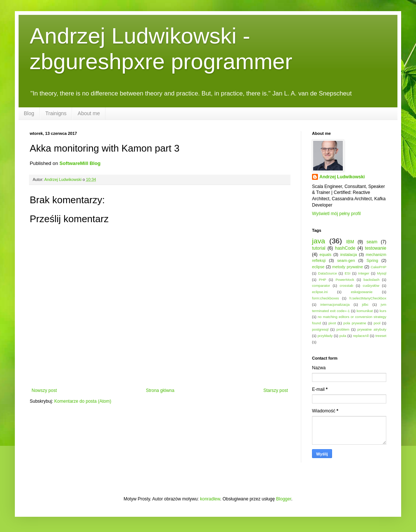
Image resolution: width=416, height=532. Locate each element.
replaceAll (361, 336)
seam (372, 242)
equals (325, 254)
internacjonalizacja (335, 304)
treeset (381, 336)
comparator (321, 286)
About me (89, 113)
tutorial (319, 248)
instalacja (349, 254)
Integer (364, 273)
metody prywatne (347, 267)
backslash (372, 280)
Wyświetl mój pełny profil (336, 214)
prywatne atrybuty (372, 329)
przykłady (325, 336)
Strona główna (160, 390)
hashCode (345, 248)
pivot (332, 323)
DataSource (327, 273)
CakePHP (378, 267)
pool (377, 323)
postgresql (320, 329)
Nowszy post (44, 390)
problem (343, 329)
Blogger (284, 499)
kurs (383, 311)
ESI (347, 273)
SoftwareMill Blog (80, 163)
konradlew (210, 499)
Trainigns (56, 113)
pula (343, 336)
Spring (372, 260)
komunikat (365, 311)
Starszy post (276, 390)
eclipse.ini (320, 292)
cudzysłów (371, 286)
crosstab (347, 286)
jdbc (365, 304)
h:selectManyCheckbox (368, 298)
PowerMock (345, 280)
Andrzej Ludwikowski (342, 177)
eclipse (318, 267)
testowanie (376, 248)
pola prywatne (355, 323)
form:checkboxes (326, 298)
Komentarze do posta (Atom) (83, 401)
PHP (322, 280)
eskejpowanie (362, 292)
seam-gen (346, 260)
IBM (350, 242)
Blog (29, 113)
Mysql (382, 273)
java (318, 241)
